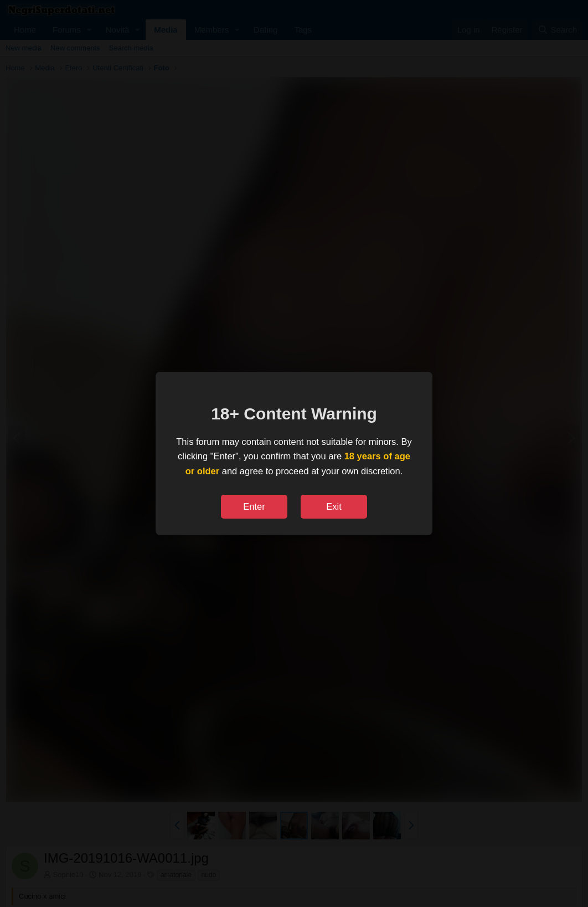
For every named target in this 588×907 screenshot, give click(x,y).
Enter (254, 506)
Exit (334, 506)
